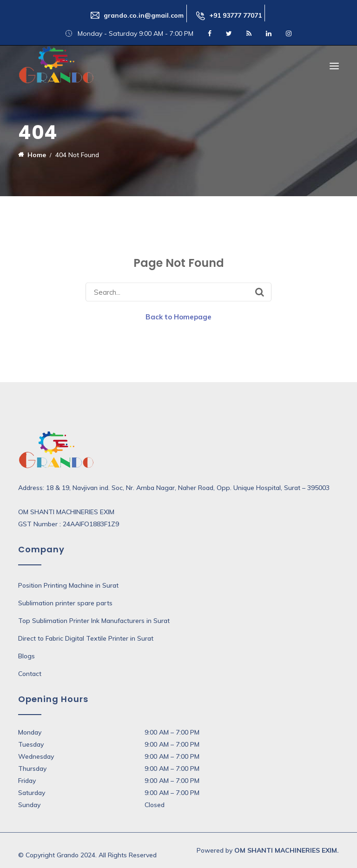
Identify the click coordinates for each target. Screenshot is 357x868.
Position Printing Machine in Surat (68, 585)
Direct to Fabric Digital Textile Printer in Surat (86, 638)
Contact (30, 674)
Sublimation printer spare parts (65, 603)
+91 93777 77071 (235, 15)
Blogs (26, 656)
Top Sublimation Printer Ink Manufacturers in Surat (94, 621)
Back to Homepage (178, 317)
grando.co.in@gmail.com (144, 15)
